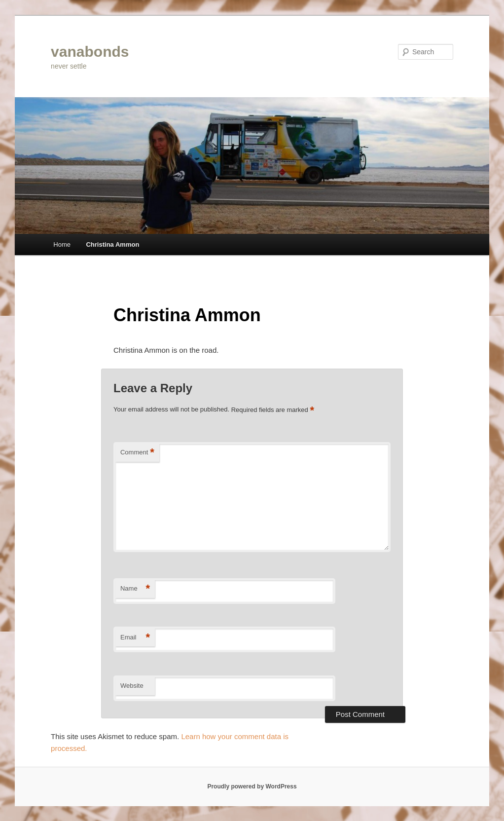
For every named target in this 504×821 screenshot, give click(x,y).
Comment (137, 453)
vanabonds (90, 52)
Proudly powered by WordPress (252, 786)
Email (135, 638)
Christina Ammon (112, 244)
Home (62, 244)
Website (132, 686)
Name (135, 589)
